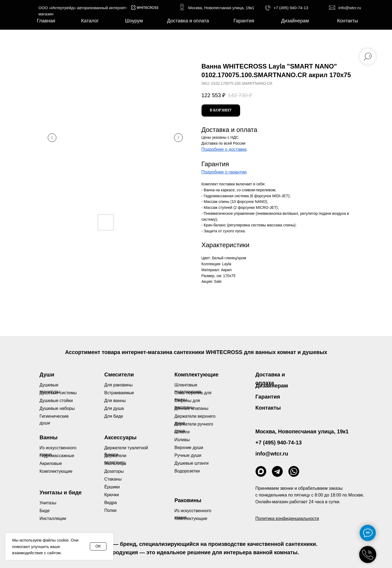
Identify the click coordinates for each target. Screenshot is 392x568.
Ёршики (112, 487)
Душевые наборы (57, 408)
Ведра (111, 503)
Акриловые (51, 463)
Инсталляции (53, 518)
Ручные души (188, 455)
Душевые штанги (192, 463)
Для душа (114, 408)
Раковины (188, 500)
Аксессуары (121, 437)
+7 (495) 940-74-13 (291, 8)
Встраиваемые (119, 393)
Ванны (49, 437)
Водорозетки (187, 471)
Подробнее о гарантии (224, 172)
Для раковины (119, 385)
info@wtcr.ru (350, 8)
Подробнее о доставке (224, 149)
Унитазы (48, 503)
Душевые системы (58, 393)
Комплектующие (191, 518)
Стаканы (113, 479)
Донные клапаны (192, 408)
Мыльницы (115, 463)
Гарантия (268, 397)
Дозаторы (114, 471)
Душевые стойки (56, 401)
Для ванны (115, 401)
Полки (110, 510)
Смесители (119, 375)
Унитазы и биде (61, 492)
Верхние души (189, 448)
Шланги (182, 432)
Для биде (114, 416)
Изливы (182, 440)
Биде (45, 511)
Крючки (112, 495)
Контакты (268, 408)
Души (47, 375)
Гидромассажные (57, 456)
